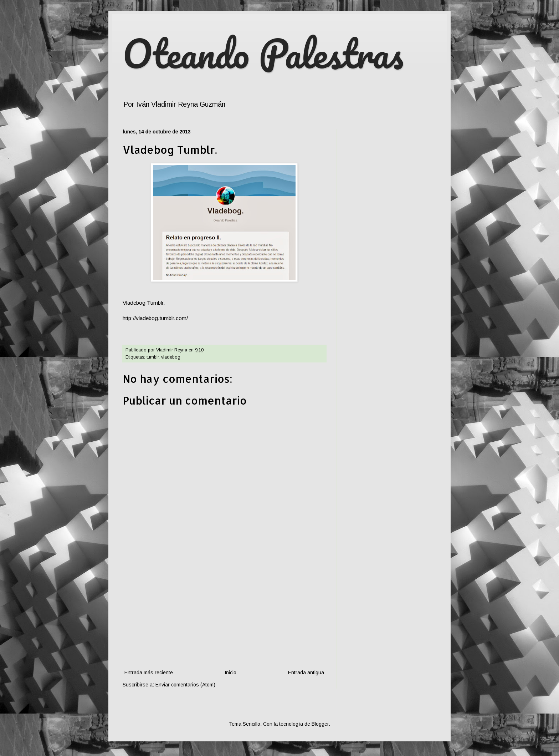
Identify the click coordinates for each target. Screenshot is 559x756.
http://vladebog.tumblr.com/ (155, 318)
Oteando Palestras (263, 53)
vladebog (171, 357)
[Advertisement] (224, 615)
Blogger (320, 724)
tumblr (153, 357)
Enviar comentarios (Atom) (185, 685)
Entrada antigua (306, 673)
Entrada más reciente (149, 673)
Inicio (230, 673)
